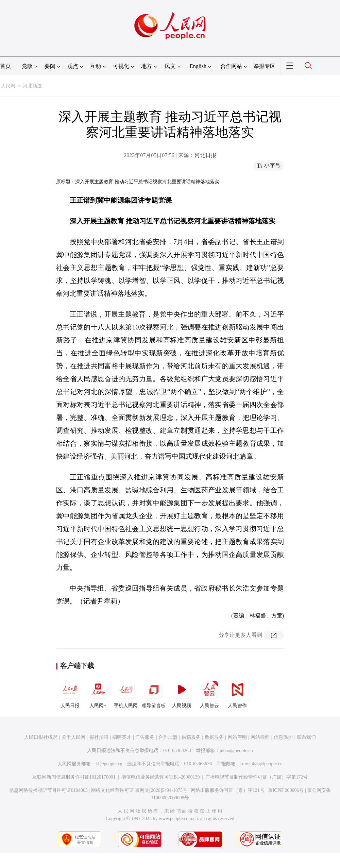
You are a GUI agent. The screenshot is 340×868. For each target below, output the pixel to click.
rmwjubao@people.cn (261, 764)
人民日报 (70, 693)
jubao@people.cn (236, 751)
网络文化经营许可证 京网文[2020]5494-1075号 (139, 790)
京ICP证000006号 (286, 790)
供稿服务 (191, 737)
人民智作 (237, 693)
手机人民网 (126, 693)
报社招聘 (99, 737)
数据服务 (214, 737)
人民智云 (209, 693)
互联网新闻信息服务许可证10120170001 (74, 777)
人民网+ (98, 693)
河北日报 (205, 155)
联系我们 (306, 737)
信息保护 (283, 737)
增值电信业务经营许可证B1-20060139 (161, 777)
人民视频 (182, 693)
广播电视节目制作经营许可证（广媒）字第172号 (257, 777)
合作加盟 (168, 737)
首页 (5, 66)
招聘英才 (122, 737)
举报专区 (265, 66)
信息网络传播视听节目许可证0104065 (48, 790)
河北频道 (32, 86)
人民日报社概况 (41, 737)
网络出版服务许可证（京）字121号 (228, 790)
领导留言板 (154, 693)
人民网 (8, 86)
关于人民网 (73, 737)
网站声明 (237, 737)
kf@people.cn (109, 764)
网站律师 (260, 737)
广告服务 (145, 737)
